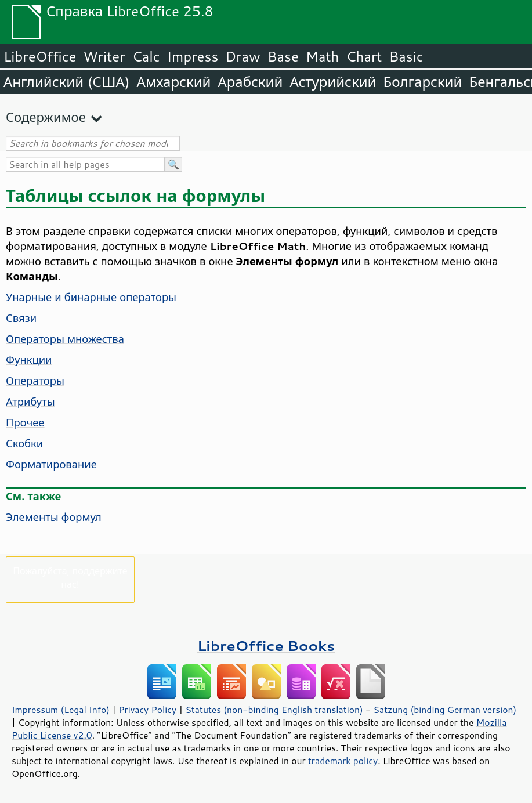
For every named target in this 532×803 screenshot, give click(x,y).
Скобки (24, 443)
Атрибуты (30, 401)
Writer (104, 56)
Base (283, 56)
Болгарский (423, 82)
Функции (29, 360)
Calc (146, 56)
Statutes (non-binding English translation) (274, 710)
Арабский (250, 82)
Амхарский (174, 82)
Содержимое (46, 117)
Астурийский (333, 82)
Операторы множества (65, 339)
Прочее (25, 422)
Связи (21, 318)
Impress (193, 56)
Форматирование (51, 464)
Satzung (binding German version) (445, 710)
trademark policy (343, 761)
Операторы (35, 381)
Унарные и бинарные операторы (91, 297)
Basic (406, 56)
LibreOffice (40, 56)
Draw (243, 56)
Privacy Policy (147, 710)
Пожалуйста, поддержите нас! (70, 577)
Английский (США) (67, 82)
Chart (364, 56)
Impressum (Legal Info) (61, 710)
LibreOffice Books (266, 645)
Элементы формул (54, 517)
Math (323, 56)
